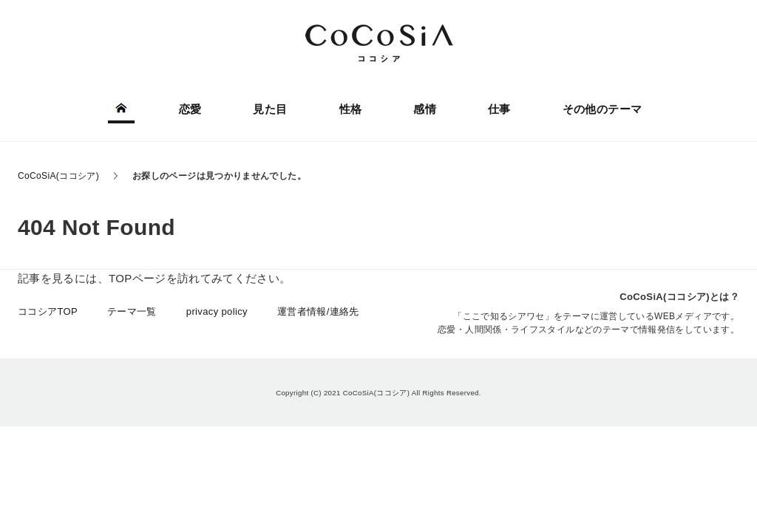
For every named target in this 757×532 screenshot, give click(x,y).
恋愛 (190, 109)
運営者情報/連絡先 (318, 311)
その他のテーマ (602, 109)
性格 (351, 109)
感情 (425, 109)
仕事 (499, 109)
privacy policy (217, 311)
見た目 (270, 109)
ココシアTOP (48, 311)
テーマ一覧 (132, 311)
